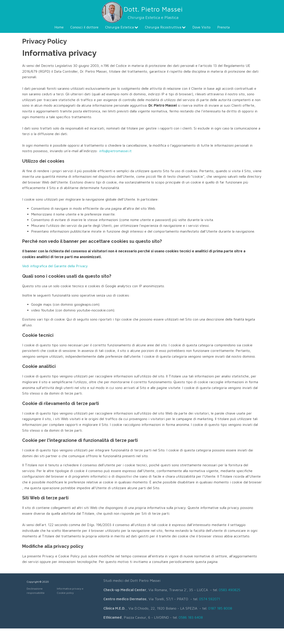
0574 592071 (210, 599)
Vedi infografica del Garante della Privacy (55, 266)
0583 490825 (230, 590)
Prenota (223, 27)
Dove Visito (201, 27)
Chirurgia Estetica (122, 27)
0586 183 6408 (191, 617)
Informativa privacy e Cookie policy (70, 591)
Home (59, 27)
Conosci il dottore (84, 27)
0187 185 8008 (220, 608)
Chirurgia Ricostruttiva (165, 27)
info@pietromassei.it (115, 151)
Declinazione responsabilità (35, 591)
